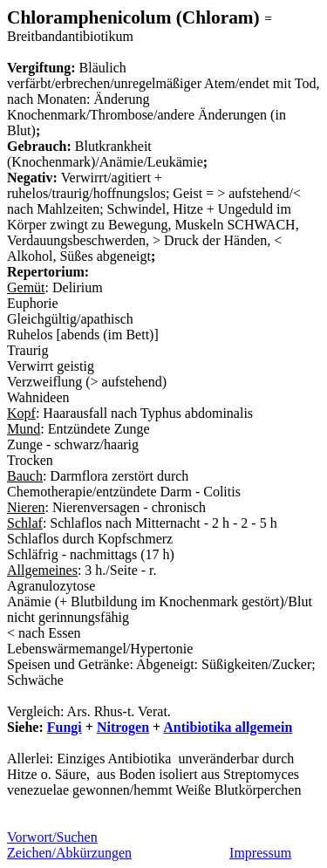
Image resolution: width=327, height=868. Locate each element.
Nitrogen (123, 727)
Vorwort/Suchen (52, 837)
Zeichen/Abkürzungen (69, 853)
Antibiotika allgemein (228, 727)
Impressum (260, 853)
